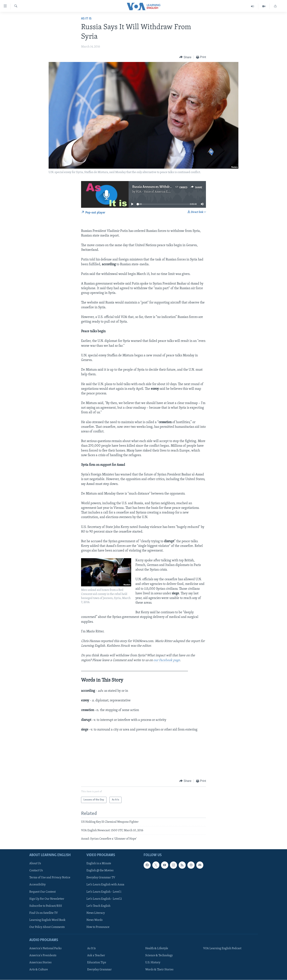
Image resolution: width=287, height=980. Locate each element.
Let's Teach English (98, 906)
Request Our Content (42, 892)
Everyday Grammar (99, 970)
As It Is (86, 19)
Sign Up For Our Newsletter (47, 899)
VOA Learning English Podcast (222, 948)
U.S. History (153, 963)
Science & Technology (159, 956)
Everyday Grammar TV (101, 878)
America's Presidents (43, 956)
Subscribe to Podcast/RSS (46, 906)
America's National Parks (45, 948)
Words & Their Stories (159, 970)
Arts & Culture (39, 970)
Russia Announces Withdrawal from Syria (163, 187)
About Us (35, 864)
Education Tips (97, 963)
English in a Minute (99, 864)
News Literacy (96, 913)
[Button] (185, 57)
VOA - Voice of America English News (160, 192)
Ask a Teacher (96, 956)
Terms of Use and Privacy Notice (50, 878)
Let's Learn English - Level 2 (104, 899)
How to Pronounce (98, 927)
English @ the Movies (100, 871)
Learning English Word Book (47, 920)
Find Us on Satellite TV (44, 913)
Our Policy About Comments (47, 927)
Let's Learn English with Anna (105, 885)
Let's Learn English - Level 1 (104, 892)
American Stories (40, 963)
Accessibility (37, 885)
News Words (95, 920)
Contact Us (36, 871)
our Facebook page (167, 660)
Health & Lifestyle (157, 948)
